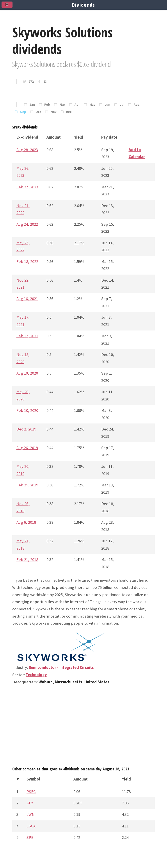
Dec (69, 112)
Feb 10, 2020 (27, 410)
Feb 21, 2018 (27, 560)
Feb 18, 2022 (27, 262)
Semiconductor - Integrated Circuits (61, 667)
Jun (107, 105)
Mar (62, 105)
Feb (47, 105)
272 (31, 82)
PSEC (31, 792)
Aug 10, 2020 (27, 373)
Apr (77, 105)
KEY (30, 803)
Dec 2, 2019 (26, 429)
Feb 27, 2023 (27, 187)
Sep (23, 112)
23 (45, 82)
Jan (32, 105)
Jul (122, 105)
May (92, 105)
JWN (31, 814)
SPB (30, 837)
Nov (54, 112)
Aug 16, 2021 (27, 299)
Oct (38, 112)
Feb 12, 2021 (27, 336)
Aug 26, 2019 (27, 448)
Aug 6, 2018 (26, 522)
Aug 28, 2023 (27, 150)
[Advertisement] (83, 728)
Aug (137, 105)
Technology (36, 675)
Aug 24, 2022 (27, 224)
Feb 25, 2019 (27, 485)
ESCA (31, 826)
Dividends (84, 5)
